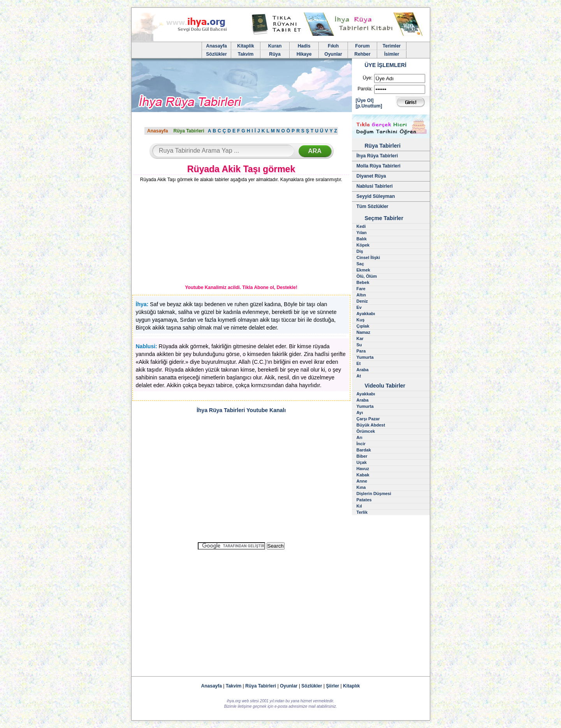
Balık (362, 239)
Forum (362, 46)
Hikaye (304, 54)
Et (359, 363)
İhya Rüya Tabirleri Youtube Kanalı (241, 410)
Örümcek (366, 431)
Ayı (360, 412)
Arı (360, 437)
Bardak (364, 450)
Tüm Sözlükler (373, 206)
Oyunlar (333, 54)
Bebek (363, 282)
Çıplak (363, 326)
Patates (364, 500)
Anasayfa (216, 46)
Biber (362, 456)
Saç (361, 264)
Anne (362, 481)
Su (359, 345)
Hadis (304, 46)
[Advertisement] (190, 235)
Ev (359, 307)
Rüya (275, 54)
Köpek (363, 245)
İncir (361, 444)
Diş (360, 251)
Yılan (362, 233)
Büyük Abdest (371, 425)
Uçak (362, 462)
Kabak (363, 475)
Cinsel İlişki (368, 257)
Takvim (246, 54)
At (359, 376)
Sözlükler (216, 54)
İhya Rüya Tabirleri (377, 156)
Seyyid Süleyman (376, 196)
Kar (360, 338)
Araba (363, 370)
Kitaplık (351, 686)
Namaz (363, 332)
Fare (361, 289)
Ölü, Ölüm (367, 276)
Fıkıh (333, 46)
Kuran (275, 46)
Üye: (368, 78)
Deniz (362, 301)
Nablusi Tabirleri (375, 186)
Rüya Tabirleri (189, 131)
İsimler (392, 54)
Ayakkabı (366, 314)
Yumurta (365, 357)
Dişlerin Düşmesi (374, 494)
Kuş (361, 320)
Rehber (362, 54)
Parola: (365, 89)
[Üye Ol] (365, 100)
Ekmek (363, 270)
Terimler (392, 46)
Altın (361, 295)
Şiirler (332, 686)
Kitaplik (245, 46)
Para (361, 351)
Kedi (361, 226)
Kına (361, 487)
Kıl (359, 506)
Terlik (362, 512)
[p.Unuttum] (369, 106)
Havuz (363, 469)
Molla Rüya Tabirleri (379, 166)
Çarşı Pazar (368, 419)
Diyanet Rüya (371, 176)
